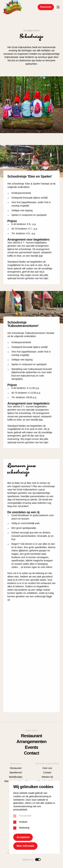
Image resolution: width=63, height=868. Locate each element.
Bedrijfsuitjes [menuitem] (16, 777)
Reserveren (46, 7)
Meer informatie (25, 846)
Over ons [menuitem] (47, 768)
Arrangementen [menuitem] (32, 742)
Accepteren (23, 837)
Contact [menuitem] (32, 753)
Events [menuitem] (32, 747)
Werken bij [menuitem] (47, 777)
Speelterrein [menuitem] (16, 772)
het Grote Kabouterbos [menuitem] (47, 764)
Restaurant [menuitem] (32, 736)
